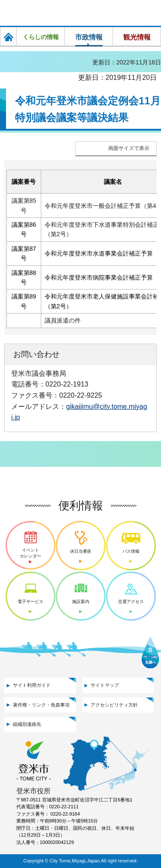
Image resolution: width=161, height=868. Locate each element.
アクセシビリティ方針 (114, 705)
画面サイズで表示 (129, 148)
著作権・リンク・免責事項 (41, 705)
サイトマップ (105, 685)
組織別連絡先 (27, 724)
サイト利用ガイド (32, 685)
